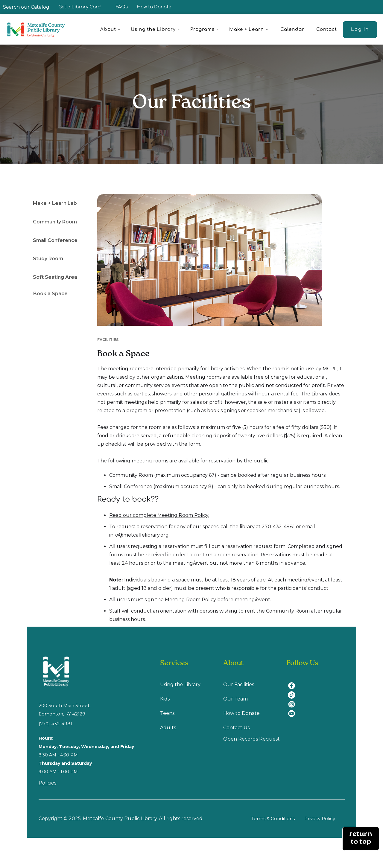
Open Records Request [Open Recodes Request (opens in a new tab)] (251, 739)
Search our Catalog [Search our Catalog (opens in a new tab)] (26, 7)
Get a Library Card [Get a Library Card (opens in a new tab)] (80, 7)
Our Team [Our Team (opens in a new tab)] (235, 699)
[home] (39, 29)
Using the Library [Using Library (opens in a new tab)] (180, 684)
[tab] (56, 203)
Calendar (292, 29)
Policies (47, 783)
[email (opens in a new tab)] (294, 710)
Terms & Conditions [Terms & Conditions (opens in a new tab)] (273, 818)
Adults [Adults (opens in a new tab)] (168, 728)
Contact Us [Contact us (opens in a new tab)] (236, 728)
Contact (327, 29)
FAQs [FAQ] (122, 7)
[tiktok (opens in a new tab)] (294, 691)
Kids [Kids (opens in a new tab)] (165, 699)
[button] (111, 30)
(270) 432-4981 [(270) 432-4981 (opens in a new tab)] (55, 724)
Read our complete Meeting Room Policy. (159, 515)
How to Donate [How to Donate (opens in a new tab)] (241, 713)
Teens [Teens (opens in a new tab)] (167, 713)
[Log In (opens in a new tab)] (360, 30)
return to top (361, 839)
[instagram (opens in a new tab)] (294, 701)
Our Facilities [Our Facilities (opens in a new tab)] (239, 684)
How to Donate (154, 7)
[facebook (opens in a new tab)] (294, 682)
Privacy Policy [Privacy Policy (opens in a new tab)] (320, 818)
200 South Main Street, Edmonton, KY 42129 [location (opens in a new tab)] (64, 710)
